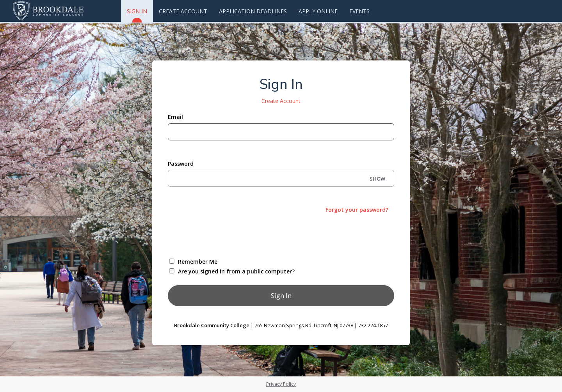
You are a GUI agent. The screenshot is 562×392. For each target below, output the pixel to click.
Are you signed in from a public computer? (236, 271)
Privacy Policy (281, 384)
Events (359, 11)
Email (175, 117)
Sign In (137, 15)
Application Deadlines (253, 11)
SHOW (377, 179)
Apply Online (318, 11)
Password (181, 164)
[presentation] (227, 235)
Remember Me (198, 262)
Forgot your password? (357, 210)
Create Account (183, 11)
